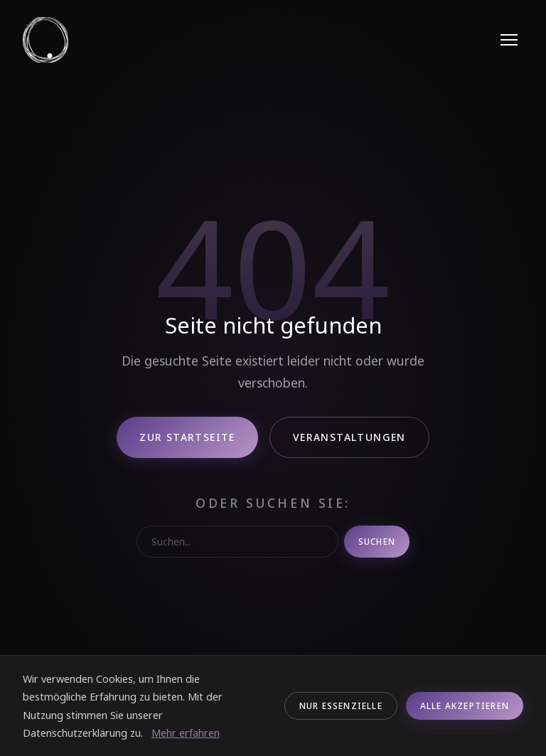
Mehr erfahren (186, 733)
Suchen (377, 542)
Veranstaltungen (349, 437)
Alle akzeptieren (465, 706)
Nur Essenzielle (341, 706)
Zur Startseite (187, 437)
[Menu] (509, 40)
